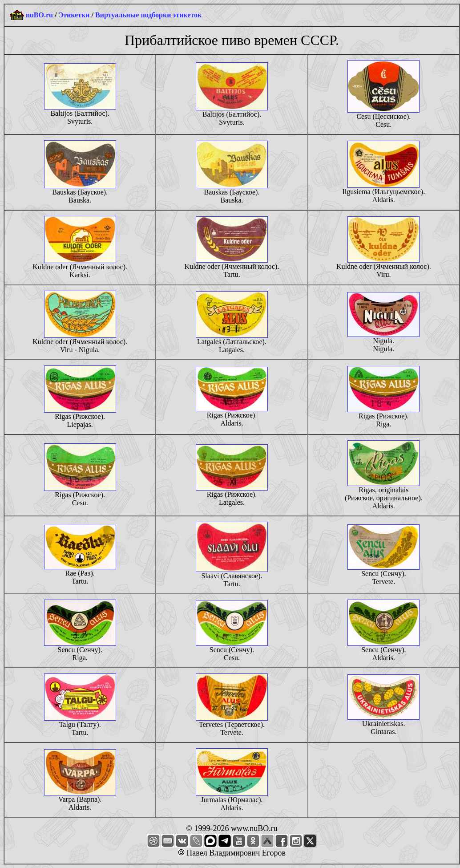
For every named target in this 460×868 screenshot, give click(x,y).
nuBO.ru (39, 15)
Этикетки (74, 15)
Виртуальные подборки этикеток (148, 15)
